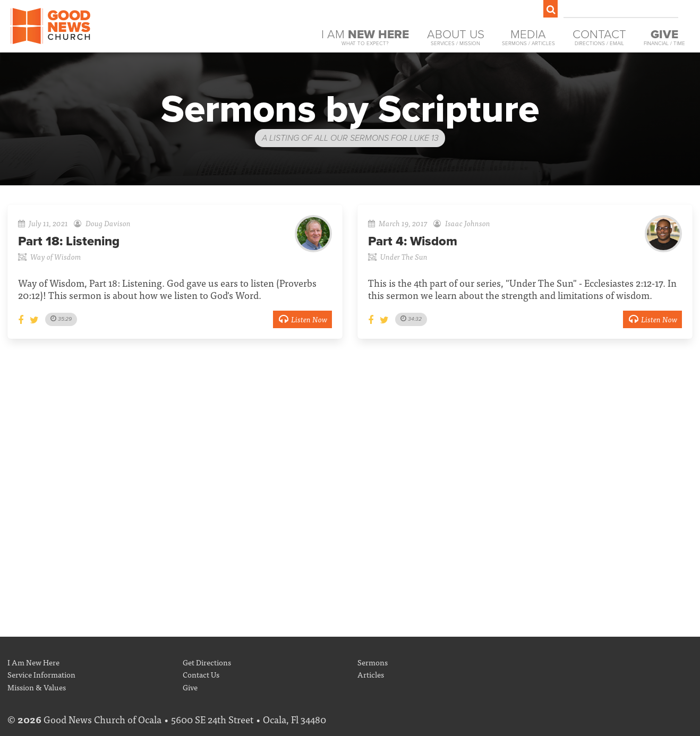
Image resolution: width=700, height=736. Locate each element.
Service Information (41, 674)
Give (190, 687)
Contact (599, 37)
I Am (365, 37)
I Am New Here (33, 662)
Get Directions (207, 662)
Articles (371, 674)
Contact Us (201, 674)
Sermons (373, 662)
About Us (456, 37)
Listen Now (302, 319)
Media (528, 37)
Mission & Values (37, 687)
